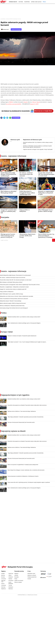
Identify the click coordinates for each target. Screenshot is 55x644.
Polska (4, 313)
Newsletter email (31, 573)
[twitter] (4, 118)
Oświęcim (11, 577)
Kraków (3, 573)
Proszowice (11, 581)
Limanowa (4, 585)
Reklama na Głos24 (32, 575)
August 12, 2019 (34, 104)
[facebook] (1, 118)
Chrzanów (4, 579)
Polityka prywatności (32, 577)
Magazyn (16, 573)
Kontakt (29, 579)
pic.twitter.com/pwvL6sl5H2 (14, 104)
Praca (44, 2)
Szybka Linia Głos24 (36, 2)
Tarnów (10, 585)
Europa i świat (7, 332)
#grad (38, 102)
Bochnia (3, 575)
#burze (34, 102)
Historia (21, 2)
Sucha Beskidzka (11, 583)
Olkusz (10, 575)
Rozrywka (27, 2)
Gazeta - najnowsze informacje (14, 156)
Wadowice (11, 587)
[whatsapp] (10, 118)
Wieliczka (11, 589)
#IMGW (11, 102)
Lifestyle (16, 575)
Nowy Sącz (11, 573)
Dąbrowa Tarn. (3, 581)
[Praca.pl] (43, 574)
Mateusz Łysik (6, 29)
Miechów (3, 587)
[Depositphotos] (43, 577)
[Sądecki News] (49, 574)
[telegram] (7, 118)
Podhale (10, 579)
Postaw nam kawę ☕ (16, 29)
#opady (26, 102)
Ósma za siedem (18, 582)
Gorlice (3, 584)
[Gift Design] (49, 577)
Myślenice (4, 589)
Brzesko (3, 577)
